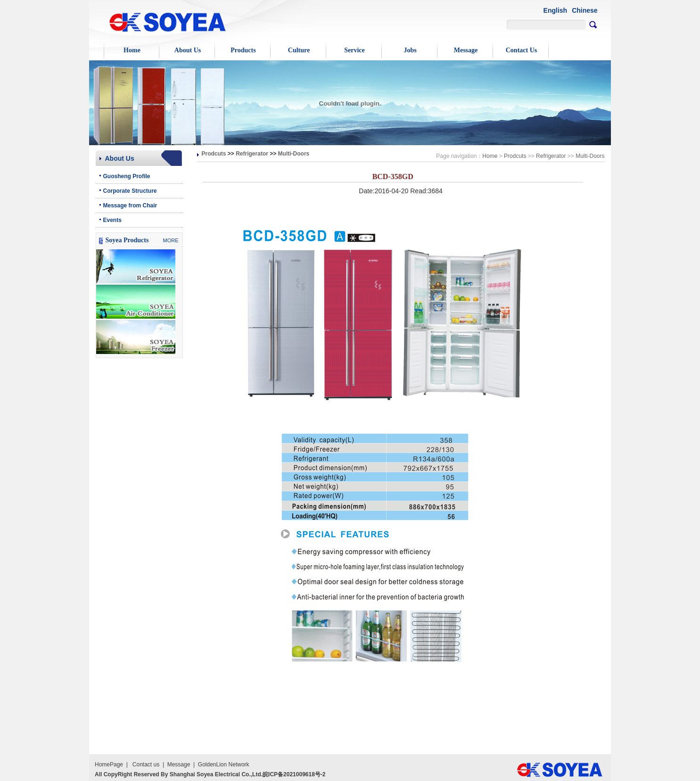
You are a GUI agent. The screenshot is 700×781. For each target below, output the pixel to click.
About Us (188, 50)
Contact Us (522, 50)
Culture (299, 50)
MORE (171, 240)
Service (354, 50)
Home (132, 50)
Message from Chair (130, 206)
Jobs (410, 50)
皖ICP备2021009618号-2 (294, 774)
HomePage (109, 765)
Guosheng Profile (127, 176)
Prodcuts (214, 154)
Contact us (146, 765)
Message (466, 50)
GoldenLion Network (224, 765)
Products (243, 50)
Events (112, 220)
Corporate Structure (130, 191)
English (556, 10)
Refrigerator (252, 154)
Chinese (585, 10)
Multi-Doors (294, 154)
